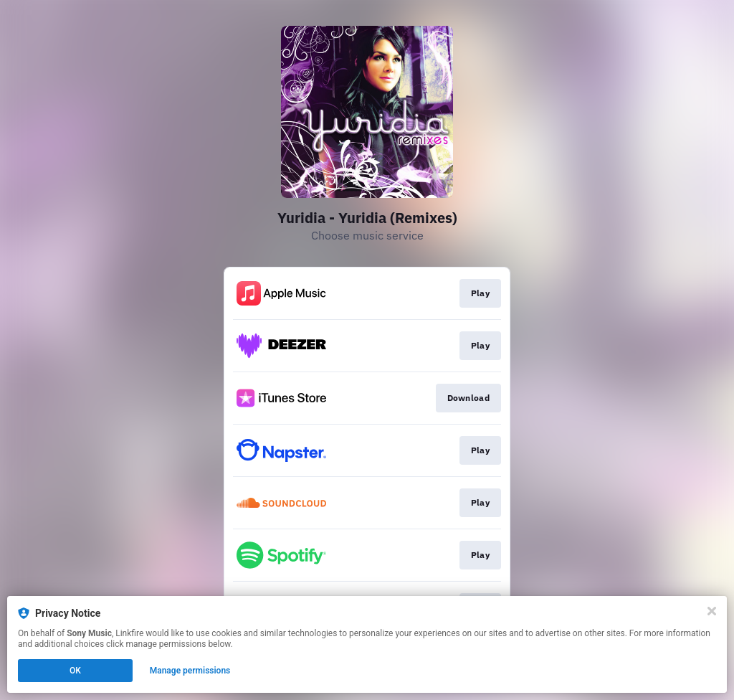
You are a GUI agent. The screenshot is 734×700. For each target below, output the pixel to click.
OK (75, 671)
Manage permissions (190, 671)
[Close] (712, 611)
